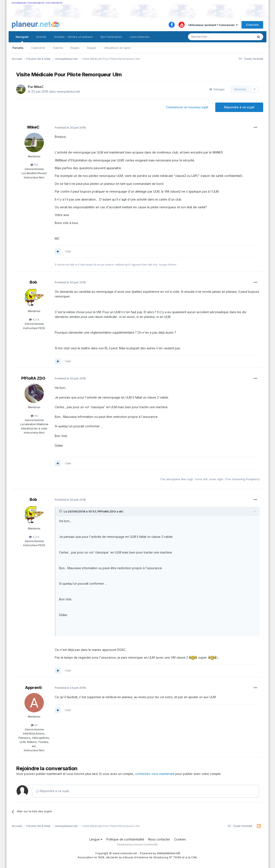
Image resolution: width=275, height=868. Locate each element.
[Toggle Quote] (61, 511)
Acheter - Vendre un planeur (73, 37)
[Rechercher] (211, 37)
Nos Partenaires (111, 37)
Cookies (180, 839)
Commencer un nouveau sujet (187, 107)
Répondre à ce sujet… (54, 791)
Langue (96, 839)
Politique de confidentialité (125, 839)
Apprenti (33, 688)
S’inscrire (252, 25)
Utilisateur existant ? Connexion (213, 25)
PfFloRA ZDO (33, 378)
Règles (75, 48)
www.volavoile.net (54, 3)
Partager (217, 89)
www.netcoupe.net (36, 3)
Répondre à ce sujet (239, 107)
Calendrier (38, 48)
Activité (41, 37)
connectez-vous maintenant (155, 774)
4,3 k (34, 319)
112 (34, 165)
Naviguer (22, 39)
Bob (33, 282)
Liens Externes (140, 37)
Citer (68, 251)
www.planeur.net (19, 3)
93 (34, 416)
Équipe (92, 48)
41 (34, 725)
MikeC (39, 87)
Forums (18, 48)
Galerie (58, 48)
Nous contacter (159, 839)
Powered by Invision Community (137, 844)
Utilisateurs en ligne (117, 48)
